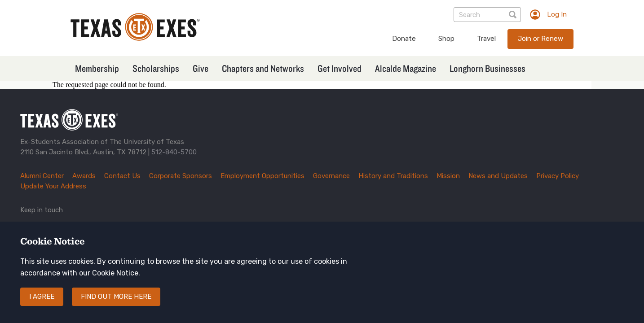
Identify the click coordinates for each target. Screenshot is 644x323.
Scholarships (156, 68)
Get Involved (340, 68)
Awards (84, 176)
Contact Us (122, 176)
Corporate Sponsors (181, 176)
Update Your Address (53, 186)
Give (201, 68)
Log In (557, 14)
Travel (486, 39)
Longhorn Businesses (487, 68)
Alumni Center (42, 176)
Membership (97, 68)
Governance (331, 176)
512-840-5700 (174, 152)
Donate (404, 39)
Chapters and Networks (263, 68)
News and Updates (498, 176)
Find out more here (116, 305)
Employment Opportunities (262, 176)
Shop (446, 39)
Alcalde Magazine (406, 68)
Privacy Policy (558, 176)
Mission (448, 176)
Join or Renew (540, 39)
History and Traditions (393, 176)
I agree (42, 305)
